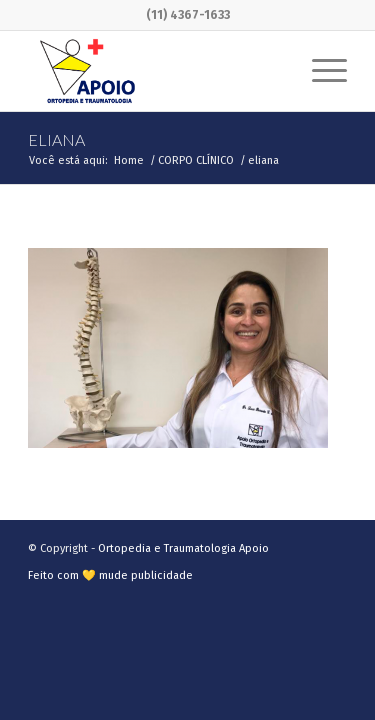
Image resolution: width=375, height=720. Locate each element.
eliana (56, 139)
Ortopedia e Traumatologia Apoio (183, 548)
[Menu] (319, 71)
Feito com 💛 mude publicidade (110, 575)
